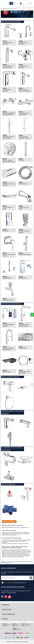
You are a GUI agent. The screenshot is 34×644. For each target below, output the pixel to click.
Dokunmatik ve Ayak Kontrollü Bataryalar (24, 325)
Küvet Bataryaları (7, 278)
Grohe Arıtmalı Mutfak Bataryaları (8, 325)
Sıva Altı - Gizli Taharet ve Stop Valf (9, 255)
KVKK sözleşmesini (9, 583)
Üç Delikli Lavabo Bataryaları (23, 43)
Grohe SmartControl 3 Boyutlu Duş (12, 538)
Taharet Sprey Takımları (25, 254)
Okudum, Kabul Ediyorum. (14, 583)
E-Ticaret (12, 642)
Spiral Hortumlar (23, 184)
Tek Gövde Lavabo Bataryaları (7, 43)
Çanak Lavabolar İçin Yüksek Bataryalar (8, 67)
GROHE (5, 41)
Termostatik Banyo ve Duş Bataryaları (24, 114)
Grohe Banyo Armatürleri (9, 530)
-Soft (8, 642)
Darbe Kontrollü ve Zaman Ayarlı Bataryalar (25, 90)
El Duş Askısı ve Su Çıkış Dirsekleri (9, 185)
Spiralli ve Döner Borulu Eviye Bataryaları (8, 349)
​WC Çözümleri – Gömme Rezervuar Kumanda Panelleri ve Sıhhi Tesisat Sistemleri (15, 547)
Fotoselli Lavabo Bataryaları (7, 90)
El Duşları (21, 160)
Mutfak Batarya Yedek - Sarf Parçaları (24, 372)
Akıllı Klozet (6, 231)
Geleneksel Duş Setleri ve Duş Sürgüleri (8, 137)
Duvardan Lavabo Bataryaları (23, 67)
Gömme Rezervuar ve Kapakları (24, 232)
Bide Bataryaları (23, 278)
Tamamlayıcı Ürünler (8, 300)
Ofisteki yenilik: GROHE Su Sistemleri (12, 525)
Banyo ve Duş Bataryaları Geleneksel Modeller (9, 114)
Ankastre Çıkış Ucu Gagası (24, 208)
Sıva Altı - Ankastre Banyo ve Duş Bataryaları (9, 161)
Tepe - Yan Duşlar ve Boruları (8, 208)
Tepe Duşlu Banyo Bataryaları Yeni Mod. (24, 137)
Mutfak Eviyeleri (23, 348)
